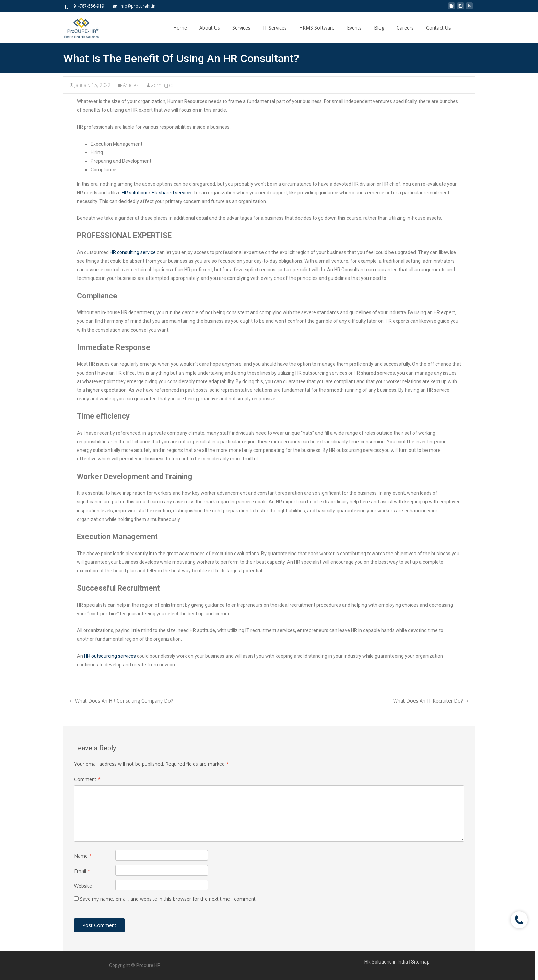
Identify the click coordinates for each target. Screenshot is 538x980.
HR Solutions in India (387, 962)
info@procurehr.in (138, 6)
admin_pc (162, 85)
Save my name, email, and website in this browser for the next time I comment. (168, 899)
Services (241, 28)
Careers (405, 28)
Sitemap (420, 962)
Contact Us (438, 28)
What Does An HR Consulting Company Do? (121, 701)
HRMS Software (317, 28)
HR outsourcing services (110, 656)
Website (83, 886)
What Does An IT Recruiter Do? (431, 701)
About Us (210, 28)
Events (354, 28)
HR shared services (172, 193)
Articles (131, 85)
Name (83, 856)
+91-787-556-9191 (89, 6)
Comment (87, 779)
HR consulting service (133, 252)
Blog (379, 28)
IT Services (275, 28)
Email (82, 871)
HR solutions (135, 193)
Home (180, 28)
